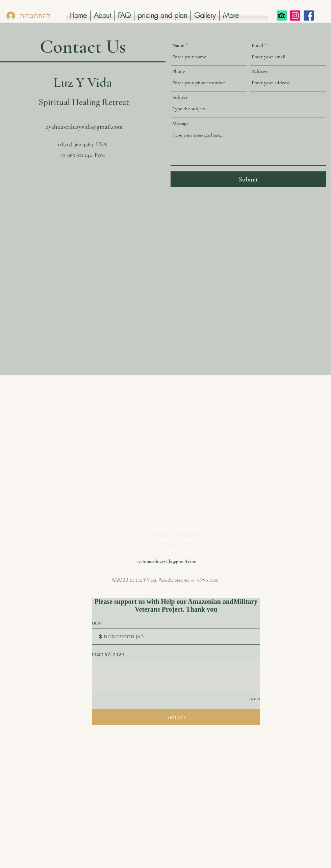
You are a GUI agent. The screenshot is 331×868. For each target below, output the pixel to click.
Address (260, 71)
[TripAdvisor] (282, 16)
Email (257, 45)
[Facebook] (309, 16)
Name (178, 45)
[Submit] (248, 179)
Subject (180, 97)
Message (180, 123)
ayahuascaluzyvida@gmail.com (84, 127)
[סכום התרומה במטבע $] (176, 637)
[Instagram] (295, 16)
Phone (179, 71)
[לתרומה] (176, 717)
